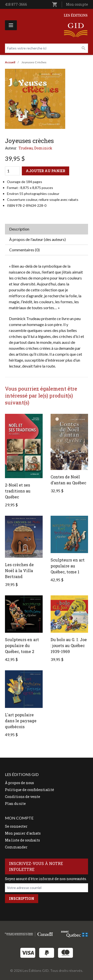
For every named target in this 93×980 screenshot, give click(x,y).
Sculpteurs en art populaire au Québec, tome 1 (68, 566)
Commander (16, 847)
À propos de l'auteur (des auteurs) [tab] (37, 239)
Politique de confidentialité (30, 790)
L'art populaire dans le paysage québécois (21, 721)
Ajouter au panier (46, 171)
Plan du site (15, 804)
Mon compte (77, 4)
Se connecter (16, 826)
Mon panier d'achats (23, 833)
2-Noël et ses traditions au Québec (18, 491)
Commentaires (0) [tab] (24, 250)
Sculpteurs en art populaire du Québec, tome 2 (22, 645)
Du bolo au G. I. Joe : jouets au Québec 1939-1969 (69, 645)
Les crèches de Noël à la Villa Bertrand (19, 571)
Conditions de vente (23, 797)
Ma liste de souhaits (22, 840)
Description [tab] (19, 229)
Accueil (10, 62)
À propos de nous (19, 783)
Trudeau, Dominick (35, 148)
